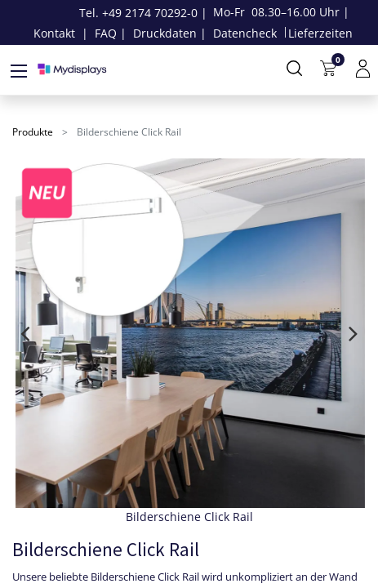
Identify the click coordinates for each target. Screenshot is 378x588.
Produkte (33, 132)
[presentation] (25, 333)
